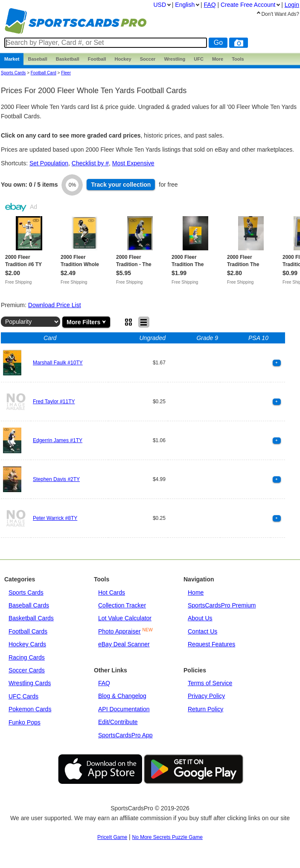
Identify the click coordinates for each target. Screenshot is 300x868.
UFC (199, 59)
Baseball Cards (29, 605)
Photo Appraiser (119, 631)
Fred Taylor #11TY (54, 402)
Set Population (49, 163)
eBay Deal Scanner (124, 644)
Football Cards (28, 631)
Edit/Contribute (118, 722)
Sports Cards (13, 73)
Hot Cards (112, 592)
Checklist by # (90, 163)
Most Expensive (133, 163)
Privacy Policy (206, 696)
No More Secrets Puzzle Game (167, 837)
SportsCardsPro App (125, 735)
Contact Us (202, 631)
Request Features (211, 644)
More (218, 59)
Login (292, 5)
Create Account (248, 5)
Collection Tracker (122, 605)
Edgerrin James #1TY (58, 440)
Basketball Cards (31, 618)
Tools (238, 59)
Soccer (148, 59)
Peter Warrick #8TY (55, 518)
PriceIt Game (112, 837)
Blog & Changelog (122, 696)
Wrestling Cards (30, 683)
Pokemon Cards (30, 709)
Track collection (121, 185)
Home (196, 592)
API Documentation (124, 709)
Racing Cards (27, 657)
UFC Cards (23, 696)
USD (160, 5)
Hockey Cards (27, 644)
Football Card (44, 73)
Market (12, 59)
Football (97, 59)
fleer (66, 73)
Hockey (123, 59)
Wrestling (175, 59)
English (185, 5)
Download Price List (55, 305)
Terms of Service (210, 683)
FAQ (104, 683)
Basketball (68, 59)
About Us (200, 618)
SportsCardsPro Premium (222, 605)
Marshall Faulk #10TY (58, 363)
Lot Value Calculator (125, 618)
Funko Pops (25, 722)
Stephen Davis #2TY (56, 479)
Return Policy (205, 709)
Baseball (37, 59)
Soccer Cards (27, 670)
